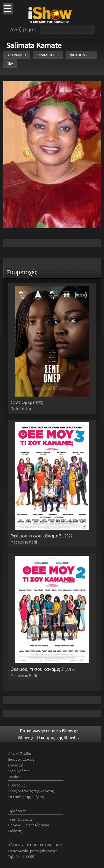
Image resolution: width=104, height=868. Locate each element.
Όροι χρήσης (19, 771)
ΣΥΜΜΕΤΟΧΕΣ (48, 55)
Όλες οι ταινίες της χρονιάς (31, 791)
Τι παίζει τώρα (20, 819)
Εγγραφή (16, 765)
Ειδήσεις (15, 831)
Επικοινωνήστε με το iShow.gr (49, 731)
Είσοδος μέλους (21, 759)
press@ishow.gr (43, 851)
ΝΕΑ (10, 63)
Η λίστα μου (18, 785)
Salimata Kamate (34, 45)
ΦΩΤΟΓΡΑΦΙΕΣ (82, 55)
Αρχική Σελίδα (20, 753)
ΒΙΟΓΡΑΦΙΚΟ (16, 55)
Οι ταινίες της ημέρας (26, 797)
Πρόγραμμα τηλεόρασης (29, 825)
